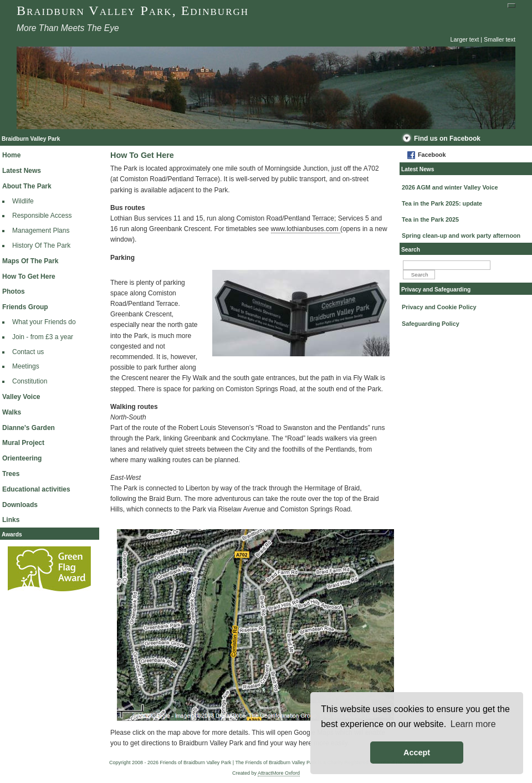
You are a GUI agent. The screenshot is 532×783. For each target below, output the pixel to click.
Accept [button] (417, 753)
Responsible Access (42, 216)
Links (11, 520)
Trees (11, 474)
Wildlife (23, 201)
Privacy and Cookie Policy (439, 307)
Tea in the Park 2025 (430, 219)
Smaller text (500, 39)
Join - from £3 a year (43, 337)
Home (11, 155)
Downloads (20, 505)
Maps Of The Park (30, 261)
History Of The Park (41, 245)
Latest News (22, 171)
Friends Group (25, 307)
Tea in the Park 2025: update (442, 203)
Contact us (28, 352)
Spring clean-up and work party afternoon (461, 236)
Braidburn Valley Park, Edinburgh (133, 11)
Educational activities (36, 489)
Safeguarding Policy (431, 324)
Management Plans (41, 231)
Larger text (465, 39)
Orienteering (22, 458)
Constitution (30, 381)
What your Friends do (44, 322)
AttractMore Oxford (279, 773)
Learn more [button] (473, 724)
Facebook (432, 155)
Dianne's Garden (29, 428)
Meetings (26, 366)
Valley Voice (21, 397)
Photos (14, 291)
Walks (12, 412)
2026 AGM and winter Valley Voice (450, 187)
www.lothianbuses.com (306, 229)
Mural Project (23, 443)
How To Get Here (29, 277)
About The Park (27, 186)
